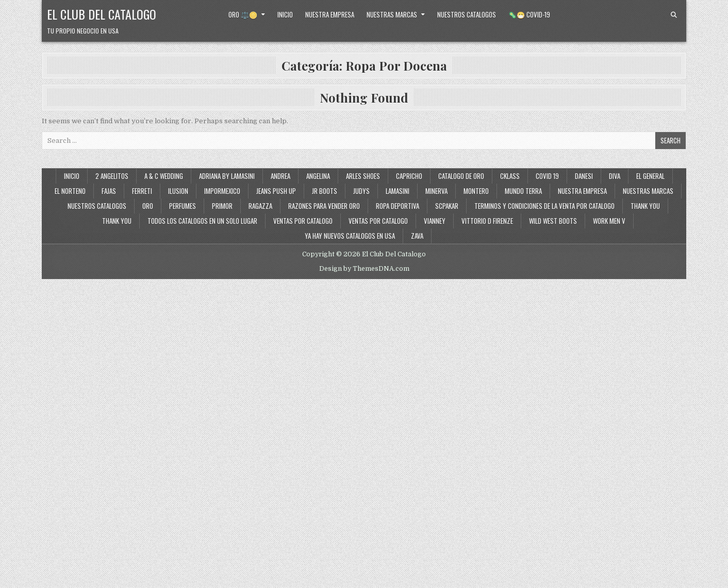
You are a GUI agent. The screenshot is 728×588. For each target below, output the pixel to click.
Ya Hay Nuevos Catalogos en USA (350, 236)
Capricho (409, 176)
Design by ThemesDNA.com (364, 269)
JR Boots (325, 191)
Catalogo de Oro (461, 176)
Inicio (285, 14)
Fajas (109, 191)
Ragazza (260, 206)
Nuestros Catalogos (467, 14)
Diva (615, 176)
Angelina (318, 176)
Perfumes (183, 206)
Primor (222, 206)
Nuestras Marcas (392, 14)
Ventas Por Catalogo (378, 221)
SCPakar (447, 206)
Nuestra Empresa (330, 14)
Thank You (645, 206)
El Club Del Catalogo (102, 14)
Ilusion (178, 191)
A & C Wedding (164, 176)
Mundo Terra (523, 191)
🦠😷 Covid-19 (529, 14)
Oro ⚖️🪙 (243, 14)
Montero (476, 191)
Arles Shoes (363, 176)
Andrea (280, 176)
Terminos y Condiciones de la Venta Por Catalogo (544, 206)
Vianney (435, 221)
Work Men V (609, 221)
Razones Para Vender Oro (324, 206)
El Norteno (70, 191)
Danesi (584, 176)
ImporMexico (222, 191)
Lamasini (398, 191)
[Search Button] (674, 15)
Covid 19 (547, 176)
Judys (361, 191)
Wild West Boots (553, 221)
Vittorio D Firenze (487, 221)
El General (650, 176)
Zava (417, 236)
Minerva (436, 191)
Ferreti (142, 191)
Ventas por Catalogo (303, 221)
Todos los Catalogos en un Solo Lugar (202, 221)
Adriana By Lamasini (227, 176)
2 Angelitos (112, 176)
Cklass (510, 176)
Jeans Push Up (276, 191)
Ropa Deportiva (398, 206)
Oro (148, 206)
